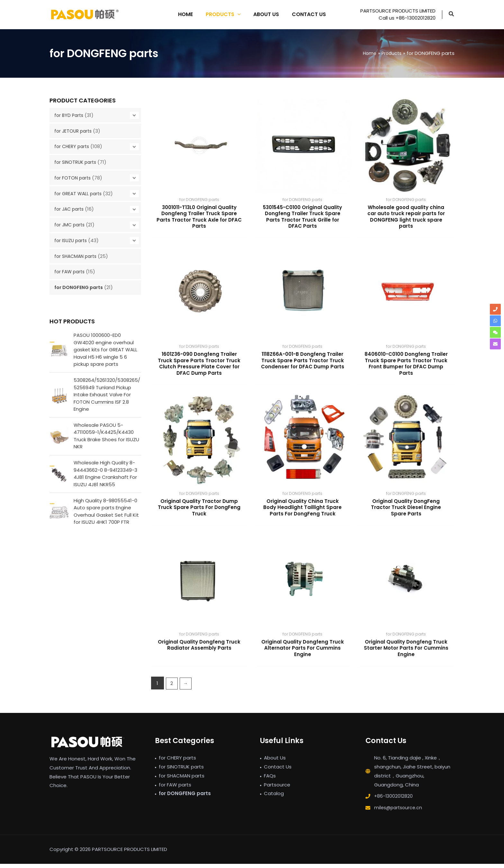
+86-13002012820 (394, 800)
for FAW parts (71, 272)
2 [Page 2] (172, 687)
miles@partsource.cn (400, 812)
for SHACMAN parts (77, 256)
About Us (275, 762)
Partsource (277, 789)
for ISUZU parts (72, 240)
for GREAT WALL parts (80, 193)
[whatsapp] (495, 321)
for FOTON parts (73, 178)
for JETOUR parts (74, 131)
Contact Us (278, 771)
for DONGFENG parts (80, 287)
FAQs (270, 780)
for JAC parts (70, 209)
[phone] (495, 309)
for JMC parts (71, 225)
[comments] (495, 332)
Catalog (274, 798)
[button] (452, 15)
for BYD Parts (70, 115)
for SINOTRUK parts (77, 162)
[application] (239, 14)
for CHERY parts (73, 146)
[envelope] (495, 344)
